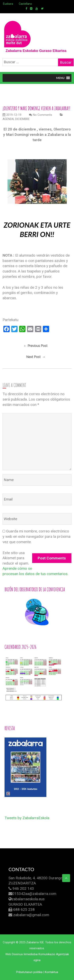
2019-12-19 (12, 115)
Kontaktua (51, 972)
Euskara (8, 4)
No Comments (43, 115)
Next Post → (36, 357)
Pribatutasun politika (29, 972)
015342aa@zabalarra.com (34, 894)
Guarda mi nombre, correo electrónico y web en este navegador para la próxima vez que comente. (37, 536)
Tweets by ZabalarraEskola (27, 818)
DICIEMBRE (22, 119)
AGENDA (8, 119)
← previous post (36, 346)
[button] (60, 78)
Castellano (25, 4)
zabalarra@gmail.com (31, 915)
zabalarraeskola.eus (28, 899)
